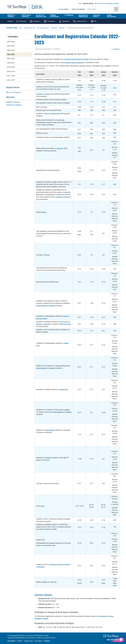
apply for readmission (52, 114)
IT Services (69, 15)
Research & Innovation (83, 16)
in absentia (46, 324)
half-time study (66, 324)
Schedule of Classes (43, 94)
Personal (22, 21)
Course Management (43, 28)
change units (64, 389)
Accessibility (11, 641)
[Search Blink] (59, 9)
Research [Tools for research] (65, 21)
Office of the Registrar (14, 92)
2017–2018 (11, 76)
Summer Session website (74, 63)
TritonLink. (60, 148)
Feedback (47, 641)
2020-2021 (11, 63)
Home (21, 28)
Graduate (48, 458)
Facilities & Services (26, 16)
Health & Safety (97, 16)
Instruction (50, 21)
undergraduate (42, 306)
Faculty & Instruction (41, 16)
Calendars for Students (14, 105)
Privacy (20, 641)
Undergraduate (50, 430)
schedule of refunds (62, 197)
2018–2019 (11, 72)
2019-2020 (11, 67)
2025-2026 (11, 42)
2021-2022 (11, 59)
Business (35, 21)
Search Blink (64, 9)
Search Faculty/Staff (77, 9)
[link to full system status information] (80, 4)
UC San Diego (17, 8)
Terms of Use (29, 641)
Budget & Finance (11, 16)
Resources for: (81, 21)
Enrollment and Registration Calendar (76, 59)
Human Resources (55, 16)
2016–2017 (11, 80)
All (94, 21)
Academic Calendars (13, 102)
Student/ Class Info (30, 28)
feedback (117, 49)
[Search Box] (100, 9)
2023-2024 (11, 50)
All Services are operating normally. (107, 3)
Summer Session (43, 595)
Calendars (62, 28)
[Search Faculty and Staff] (71, 9)
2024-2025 (11, 46)
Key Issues (38, 641)
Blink (37, 8)
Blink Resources (112, 16)
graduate (53, 306)
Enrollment (54, 28)
